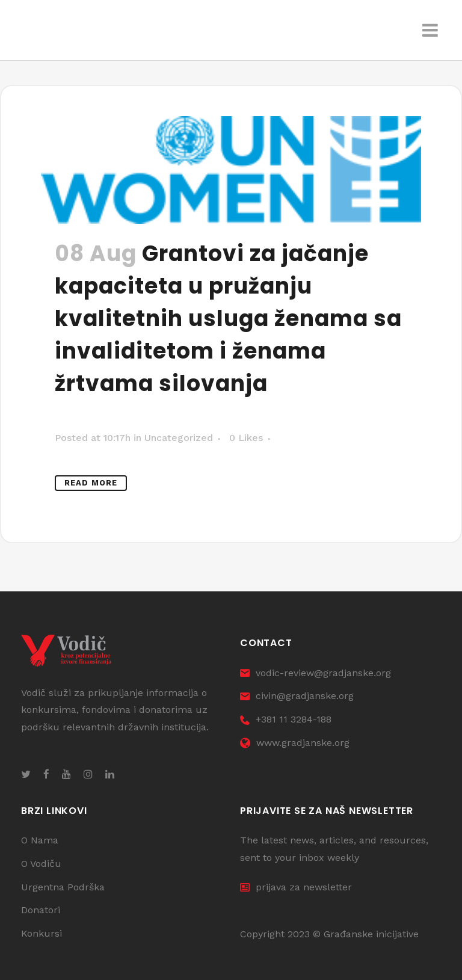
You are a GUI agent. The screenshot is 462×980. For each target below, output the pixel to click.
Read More (91, 483)
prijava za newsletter (296, 887)
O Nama (40, 840)
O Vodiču (41, 864)
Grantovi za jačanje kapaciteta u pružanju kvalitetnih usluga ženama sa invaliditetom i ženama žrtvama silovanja (228, 319)
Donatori (41, 910)
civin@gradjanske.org (297, 696)
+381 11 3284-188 (286, 719)
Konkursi (42, 933)
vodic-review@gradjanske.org (316, 673)
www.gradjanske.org (295, 743)
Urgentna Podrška (63, 887)
